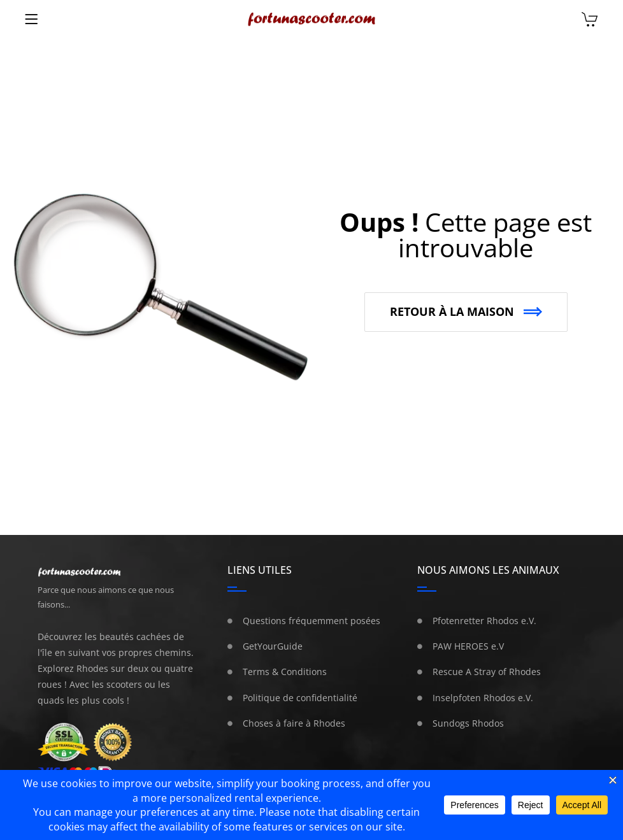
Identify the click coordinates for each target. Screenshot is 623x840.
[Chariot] (590, 21)
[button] (466, 312)
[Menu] (31, 19)
